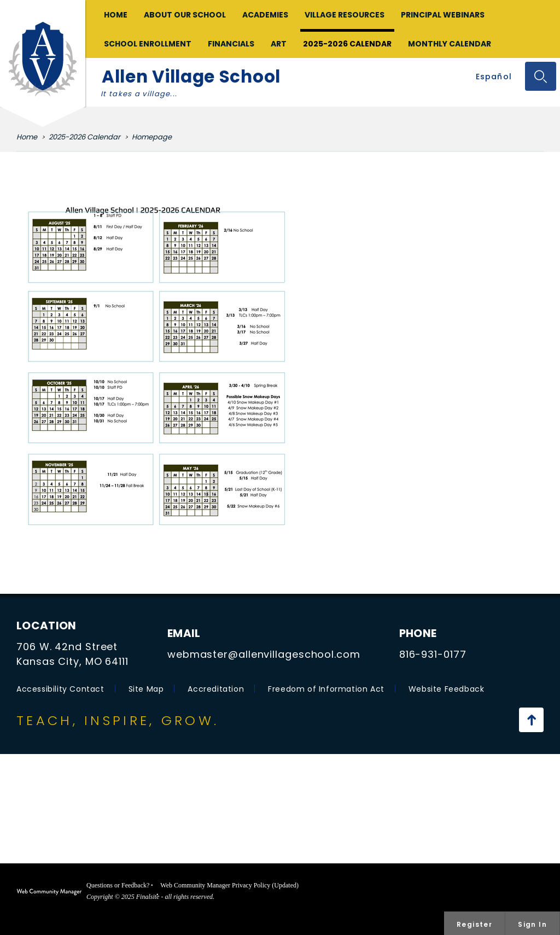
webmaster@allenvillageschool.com (264, 654)
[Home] (116, 14)
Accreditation (216, 689)
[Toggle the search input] (541, 76)
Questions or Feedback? (118, 885)
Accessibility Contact (60, 689)
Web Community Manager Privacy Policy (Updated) (229, 885)
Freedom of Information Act (326, 689)
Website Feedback (447, 689)
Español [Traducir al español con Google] (494, 77)
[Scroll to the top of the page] (531, 720)
